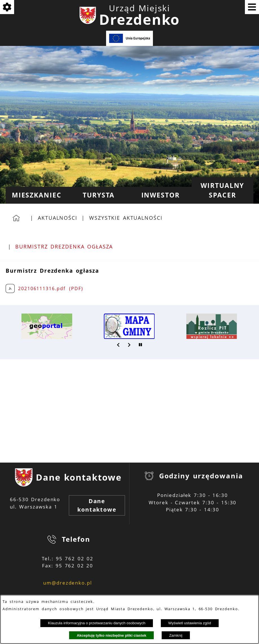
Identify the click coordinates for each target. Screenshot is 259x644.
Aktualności (58, 218)
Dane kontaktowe (97, 505)
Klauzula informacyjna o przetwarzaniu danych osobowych (97, 623)
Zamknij (176, 635)
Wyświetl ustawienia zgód (190, 623)
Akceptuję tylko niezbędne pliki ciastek (112, 635)
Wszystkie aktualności (126, 218)
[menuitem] (37, 195)
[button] (118, 345)
